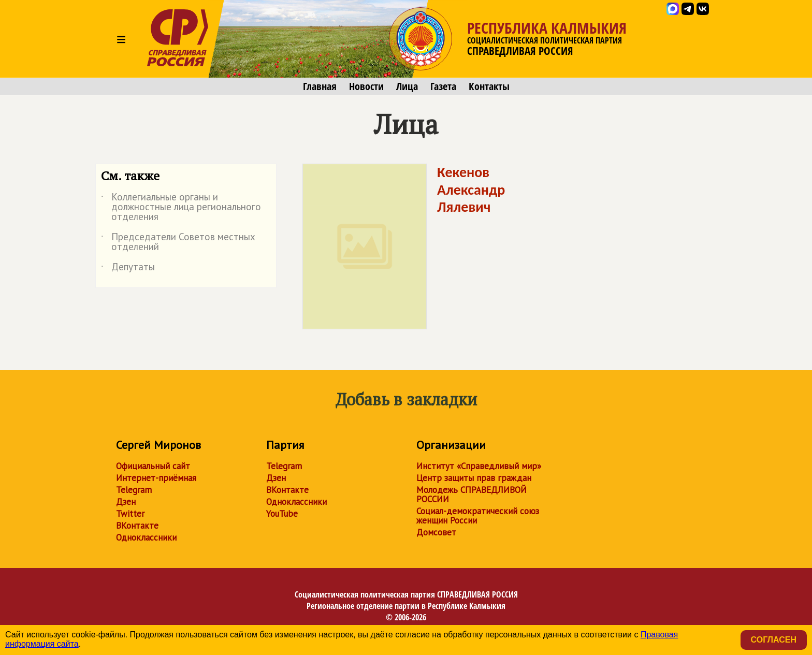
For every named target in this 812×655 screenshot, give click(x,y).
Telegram (134, 490)
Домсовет (436, 532)
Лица (407, 86)
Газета (443, 86)
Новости (366, 86)
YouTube (282, 514)
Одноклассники (146, 537)
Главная (320, 86)
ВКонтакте (137, 526)
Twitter (130, 514)
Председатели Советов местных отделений (178, 242)
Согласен (774, 640)
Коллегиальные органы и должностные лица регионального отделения (181, 207)
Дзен (126, 502)
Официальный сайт (153, 466)
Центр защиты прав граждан (474, 478)
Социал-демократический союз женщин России (478, 516)
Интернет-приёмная (156, 478)
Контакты (489, 86)
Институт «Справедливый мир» (479, 466)
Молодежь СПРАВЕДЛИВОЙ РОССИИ (472, 494)
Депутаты (128, 269)
